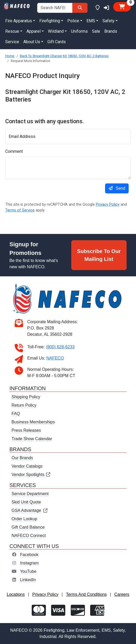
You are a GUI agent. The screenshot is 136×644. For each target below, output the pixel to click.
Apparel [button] (34, 31)
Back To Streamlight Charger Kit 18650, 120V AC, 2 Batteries (64, 56)
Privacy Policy (108, 205)
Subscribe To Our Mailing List (99, 255)
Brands (111, 31)
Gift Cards (57, 42)
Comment (14, 151)
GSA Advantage (30, 510)
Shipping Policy (26, 397)
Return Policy (24, 405)
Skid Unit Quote (26, 502)
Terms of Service (20, 210)
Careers (122, 594)
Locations (16, 594)
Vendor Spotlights (31, 475)
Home (10, 56)
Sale (96, 31)
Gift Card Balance (28, 527)
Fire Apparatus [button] (19, 21)
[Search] (80, 8)
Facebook (29, 555)
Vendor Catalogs (27, 466)
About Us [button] (32, 42)
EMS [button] (91, 21)
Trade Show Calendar (32, 439)
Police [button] (73, 21)
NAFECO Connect (29, 536)
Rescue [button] (12, 31)
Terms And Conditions (86, 594)
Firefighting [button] (50, 21)
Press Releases (26, 430)
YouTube (28, 571)
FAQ (16, 414)
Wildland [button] (56, 31)
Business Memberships (33, 422)
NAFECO (55, 358)
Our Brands (22, 458)
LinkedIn (28, 580)
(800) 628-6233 (60, 347)
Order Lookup (24, 519)
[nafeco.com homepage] (17, 6)
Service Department (30, 494)
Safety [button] (108, 21)
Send (117, 188)
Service (12, 42)
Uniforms (79, 31)
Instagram (29, 563)
